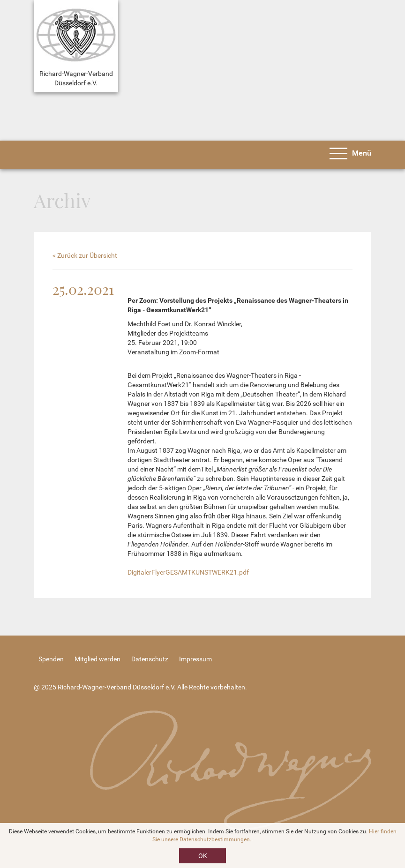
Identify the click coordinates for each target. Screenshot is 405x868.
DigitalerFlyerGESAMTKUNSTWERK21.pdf (188, 572)
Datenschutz (150, 659)
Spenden (51, 659)
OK (203, 856)
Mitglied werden (97, 659)
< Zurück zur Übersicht (85, 255)
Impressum (195, 659)
